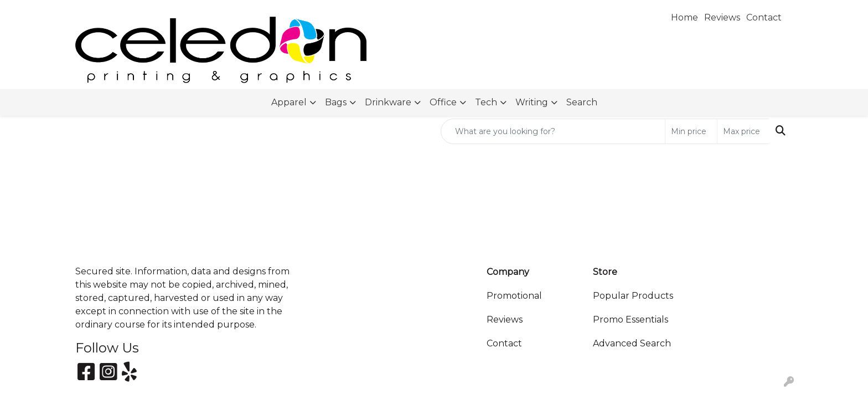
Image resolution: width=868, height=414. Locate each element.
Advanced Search (632, 343)
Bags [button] (336, 102)
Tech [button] (486, 102)
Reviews (505, 320)
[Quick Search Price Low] (691, 131)
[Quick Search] (553, 131)
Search (582, 102)
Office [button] (443, 102)
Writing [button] (532, 102)
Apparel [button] (289, 102)
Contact (504, 343)
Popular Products (633, 296)
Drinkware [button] (388, 102)
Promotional (514, 296)
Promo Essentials (631, 320)
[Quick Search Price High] (743, 131)
